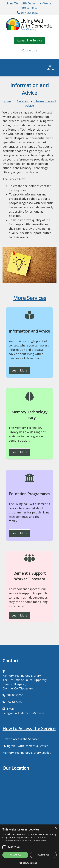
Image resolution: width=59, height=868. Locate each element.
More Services (30, 298)
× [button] (55, 828)
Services (22, 101)
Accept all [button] (15, 855)
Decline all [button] (43, 855)
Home (7, 101)
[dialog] (29, 846)
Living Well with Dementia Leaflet (25, 746)
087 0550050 (15, 695)
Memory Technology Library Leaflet (27, 753)
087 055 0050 (30, 13)
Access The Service (29, 40)
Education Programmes (30, 494)
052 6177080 (15, 702)
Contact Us (30, 50)
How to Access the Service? (21, 739)
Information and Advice (29, 331)
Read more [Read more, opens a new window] (41, 841)
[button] (29, 863)
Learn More (19, 370)
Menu (51, 68)
